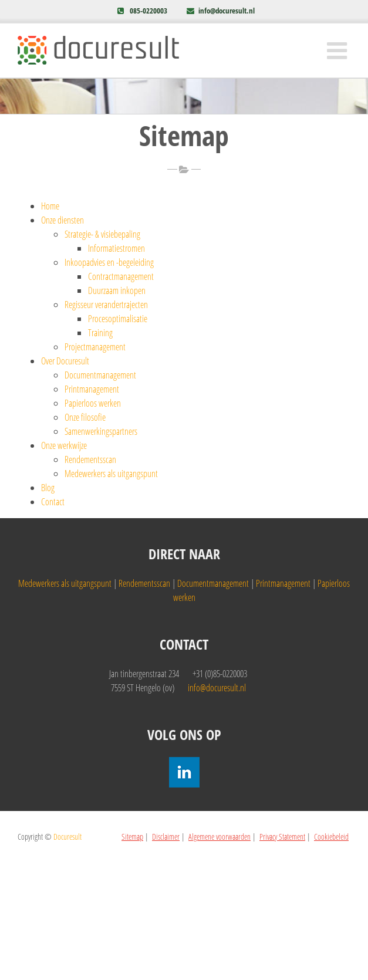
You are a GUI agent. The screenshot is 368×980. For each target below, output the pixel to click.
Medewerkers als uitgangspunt (111, 474)
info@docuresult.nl (227, 11)
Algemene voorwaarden (220, 837)
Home (50, 206)
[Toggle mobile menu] (339, 50)
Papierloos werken (93, 403)
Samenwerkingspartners (101, 431)
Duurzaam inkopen (117, 290)
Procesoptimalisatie (118, 319)
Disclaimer (166, 837)
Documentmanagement (100, 375)
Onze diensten (63, 220)
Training (100, 333)
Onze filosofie (85, 417)
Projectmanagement (95, 347)
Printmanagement (92, 389)
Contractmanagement (121, 276)
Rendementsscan (90, 459)
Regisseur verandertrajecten (106, 305)
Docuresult (67, 837)
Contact (53, 502)
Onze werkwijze (64, 445)
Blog (48, 488)
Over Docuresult (65, 361)
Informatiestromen (117, 248)
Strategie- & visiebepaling (102, 234)
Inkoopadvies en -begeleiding (109, 262)
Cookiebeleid (331, 837)
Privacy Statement (282, 837)
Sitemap (132, 837)
